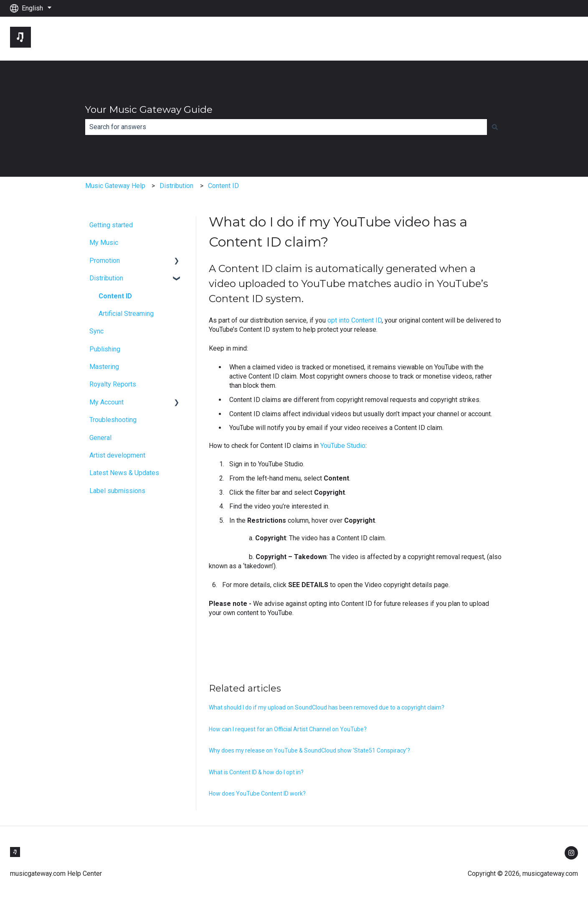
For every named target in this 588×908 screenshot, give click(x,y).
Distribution (176, 186)
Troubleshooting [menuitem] (113, 420)
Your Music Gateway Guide (149, 109)
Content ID (223, 186)
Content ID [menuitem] (115, 296)
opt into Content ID (355, 320)
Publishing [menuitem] (105, 349)
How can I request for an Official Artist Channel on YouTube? (288, 729)
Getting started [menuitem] (111, 225)
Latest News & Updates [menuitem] (124, 473)
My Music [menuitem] (104, 243)
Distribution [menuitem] (106, 278)
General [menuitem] (100, 438)
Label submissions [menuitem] (117, 491)
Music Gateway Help (115, 186)
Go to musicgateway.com (533, 38)
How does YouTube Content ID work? (257, 794)
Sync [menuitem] (96, 331)
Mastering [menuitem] (104, 367)
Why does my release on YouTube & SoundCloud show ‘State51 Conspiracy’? (309, 750)
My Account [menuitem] (106, 402)
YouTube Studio (343, 446)
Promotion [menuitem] (105, 261)
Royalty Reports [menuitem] (113, 384)
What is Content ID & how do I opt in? (256, 772)
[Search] (495, 127)
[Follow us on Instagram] (571, 853)
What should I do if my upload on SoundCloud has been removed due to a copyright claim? (327, 707)
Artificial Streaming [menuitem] (126, 314)
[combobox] (286, 127)
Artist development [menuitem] (117, 455)
